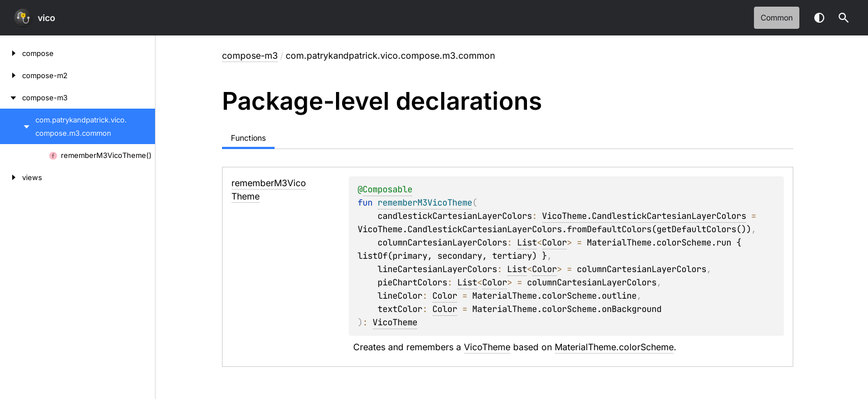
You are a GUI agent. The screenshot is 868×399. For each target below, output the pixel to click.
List (527, 242)
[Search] (844, 18)
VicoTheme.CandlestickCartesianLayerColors (644, 216)
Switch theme (819, 18)
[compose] (11, 53)
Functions (248, 138)
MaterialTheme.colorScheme (614, 347)
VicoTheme (395, 322)
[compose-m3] (11, 98)
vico (46, 18)
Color (554, 242)
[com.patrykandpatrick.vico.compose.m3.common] (18, 126)
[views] (11, 177)
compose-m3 (250, 55)
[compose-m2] (11, 75)
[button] (844, 18)
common (777, 17)
